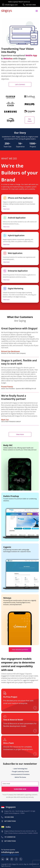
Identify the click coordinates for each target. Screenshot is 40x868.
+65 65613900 (9, 817)
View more (6, 209)
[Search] (20, 784)
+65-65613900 (31, 5)
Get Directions (10, 821)
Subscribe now (20, 789)
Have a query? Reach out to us (19, 2)
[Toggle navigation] (37, 11)
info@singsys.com (11, 5)
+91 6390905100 (10, 837)
